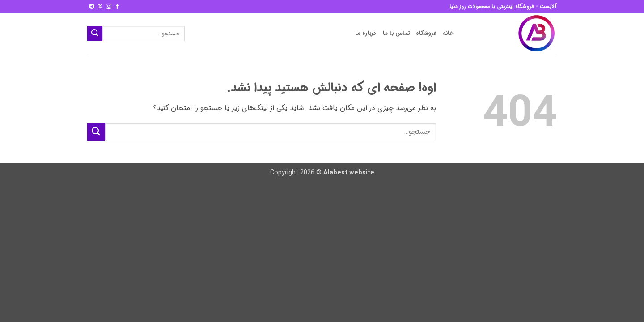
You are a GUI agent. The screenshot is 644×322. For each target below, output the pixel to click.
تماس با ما (396, 34)
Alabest (335, 173)
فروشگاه (426, 34)
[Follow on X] (100, 7)
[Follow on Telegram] (92, 7)
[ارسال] (95, 34)
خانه (448, 34)
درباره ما (366, 34)
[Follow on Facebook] (117, 7)
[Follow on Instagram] (109, 7)
